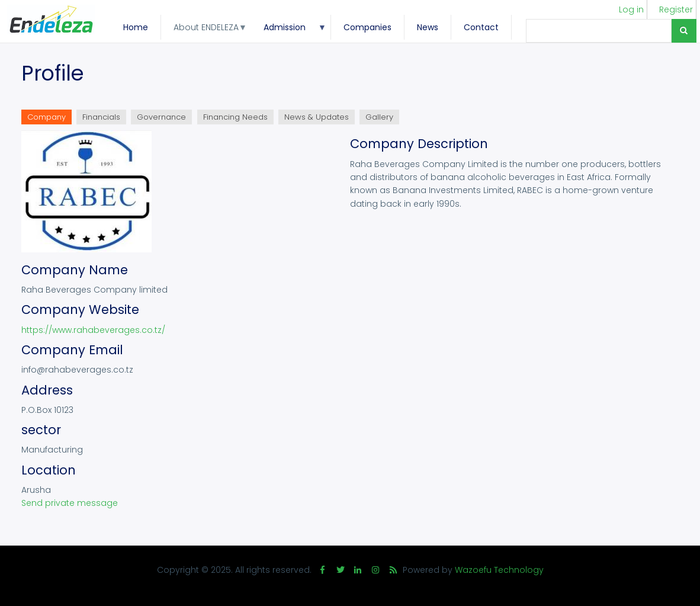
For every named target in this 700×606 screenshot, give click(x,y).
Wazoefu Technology (499, 570)
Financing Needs (235, 117)
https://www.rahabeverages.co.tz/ (93, 330)
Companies (367, 27)
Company (49, 118)
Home (136, 27)
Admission (289, 31)
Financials (101, 117)
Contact (481, 27)
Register (676, 9)
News (428, 27)
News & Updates (317, 117)
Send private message (70, 503)
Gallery (379, 117)
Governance (161, 117)
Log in (631, 9)
